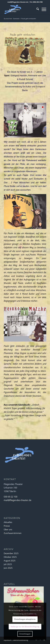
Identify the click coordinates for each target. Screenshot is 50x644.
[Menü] (43, 9)
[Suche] (36, 9)
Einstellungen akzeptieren (25, 619)
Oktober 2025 (10, 557)
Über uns (8, 529)
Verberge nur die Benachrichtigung (25, 627)
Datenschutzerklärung (20, 640)
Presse (7, 526)
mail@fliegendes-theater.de (18, 500)
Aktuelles (8, 522)
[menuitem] (36, 9)
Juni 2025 (8, 568)
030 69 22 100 (11, 497)
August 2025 (10, 561)
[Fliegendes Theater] (21, 9)
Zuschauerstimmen (13, 533)
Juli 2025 (8, 564)
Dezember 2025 (11, 553)
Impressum (8, 640)
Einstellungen (25, 634)
